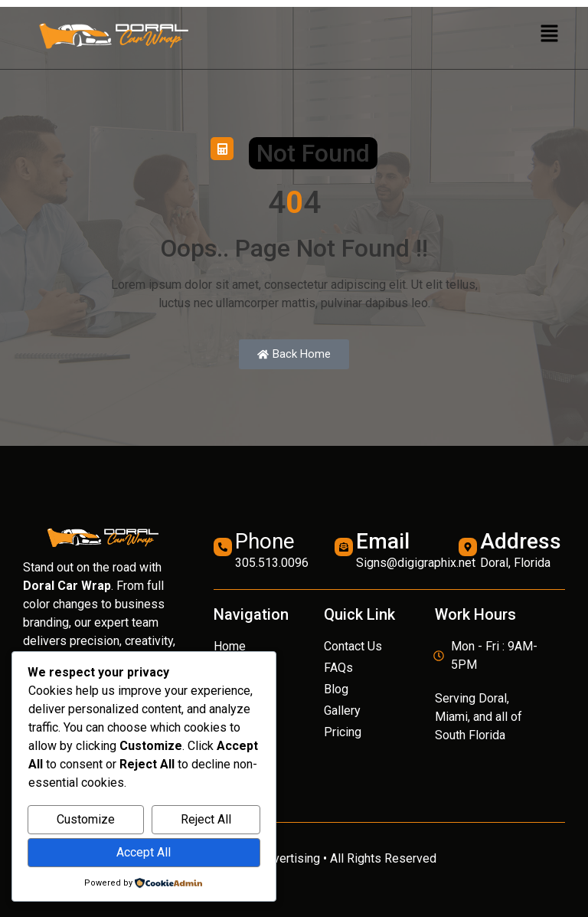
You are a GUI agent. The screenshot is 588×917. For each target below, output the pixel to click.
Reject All (206, 819)
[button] (550, 34)
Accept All (144, 852)
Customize (86, 819)
